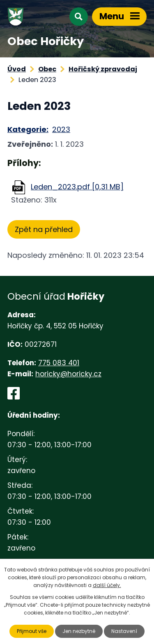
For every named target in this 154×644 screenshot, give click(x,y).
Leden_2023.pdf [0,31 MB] (77, 187)
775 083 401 (59, 363)
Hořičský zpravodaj (103, 69)
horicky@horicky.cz (68, 374)
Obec (47, 69)
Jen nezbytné (79, 631)
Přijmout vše (32, 631)
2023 (61, 129)
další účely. (107, 585)
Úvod (17, 69)
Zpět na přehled (44, 229)
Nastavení (124, 631)
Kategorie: (28, 129)
